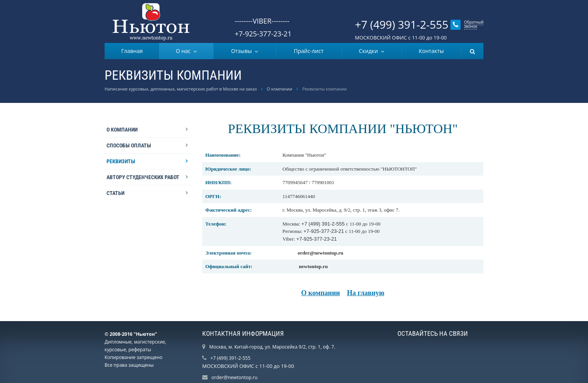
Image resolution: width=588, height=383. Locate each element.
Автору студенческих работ (143, 177)
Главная (132, 51)
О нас (185, 51)
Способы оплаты (129, 145)
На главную (366, 293)
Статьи (115, 193)
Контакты (431, 51)
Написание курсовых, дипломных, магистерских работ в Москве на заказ (181, 89)
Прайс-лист (309, 51)
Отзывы (243, 51)
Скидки (370, 51)
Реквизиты (121, 161)
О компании (280, 89)
